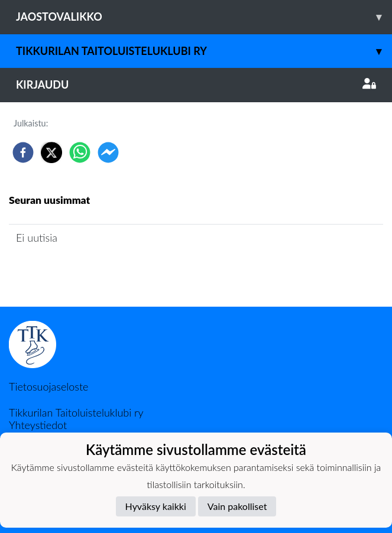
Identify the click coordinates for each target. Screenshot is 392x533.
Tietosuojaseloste (48, 386)
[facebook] (23, 152)
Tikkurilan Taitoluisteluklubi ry (204, 51)
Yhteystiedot (38, 425)
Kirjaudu (196, 84)
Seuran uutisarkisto (61, 272)
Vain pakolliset (237, 506)
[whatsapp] (80, 152)
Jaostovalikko (204, 17)
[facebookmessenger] (108, 152)
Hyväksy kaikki (156, 506)
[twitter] (51, 152)
